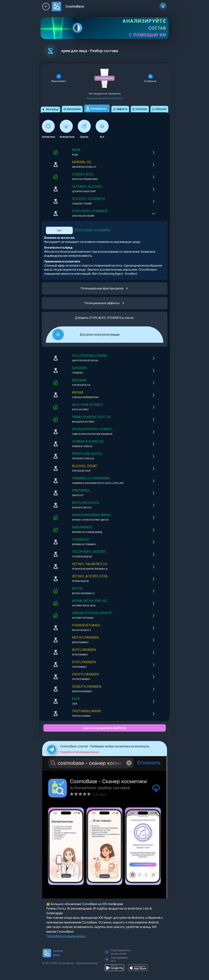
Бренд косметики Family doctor (104, 98)
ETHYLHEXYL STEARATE (92, 230)
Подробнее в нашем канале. (66, 936)
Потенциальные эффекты (104, 303)
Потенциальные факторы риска (104, 288)
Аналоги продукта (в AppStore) (105, 728)
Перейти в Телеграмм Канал (80, 752)
